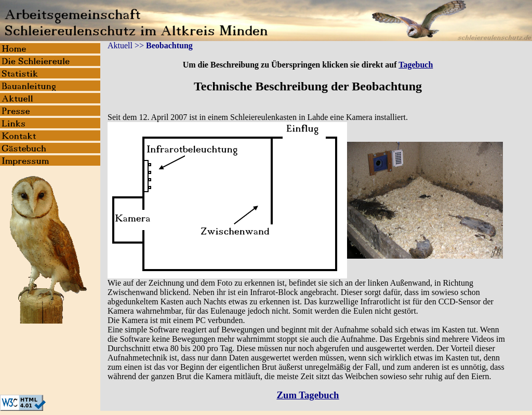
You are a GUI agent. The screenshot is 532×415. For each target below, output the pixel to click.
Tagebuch (416, 65)
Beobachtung (169, 45)
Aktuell (120, 45)
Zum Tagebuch (308, 395)
